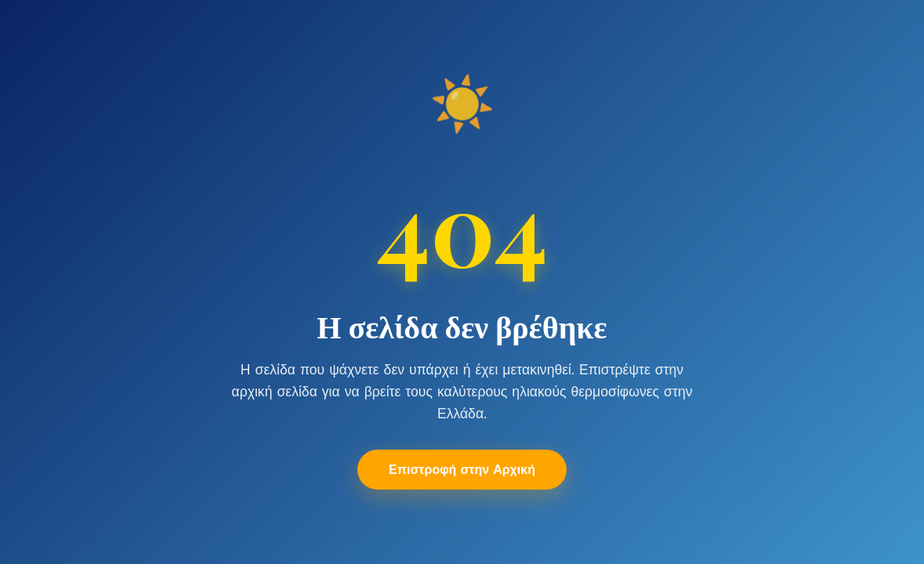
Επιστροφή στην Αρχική (462, 470)
